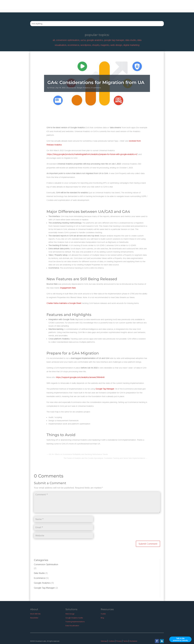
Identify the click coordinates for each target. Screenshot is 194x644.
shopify (96, 45)
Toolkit (103, 614)
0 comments (96, 88)
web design (116, 45)
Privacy (119, 641)
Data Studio (39, 573)
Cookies (112, 641)
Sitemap (104, 641)
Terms (126, 641)
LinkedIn (181, 5)
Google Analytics (83, 88)
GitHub (169, 5)
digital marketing (131, 45)
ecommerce (73, 45)
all (54, 40)
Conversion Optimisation (46, 564)
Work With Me (132, 5)
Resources (149, 5)
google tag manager (114, 40)
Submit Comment (148, 544)
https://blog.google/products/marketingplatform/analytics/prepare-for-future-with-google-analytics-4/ (92, 154)
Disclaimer (133, 641)
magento (105, 45)
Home (119, 5)
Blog (160, 5)
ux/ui (83, 40)
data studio (131, 40)
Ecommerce (71, 88)
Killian (52, 88)
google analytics (95, 40)
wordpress (86, 45)
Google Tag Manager (44, 588)
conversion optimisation (68, 40)
